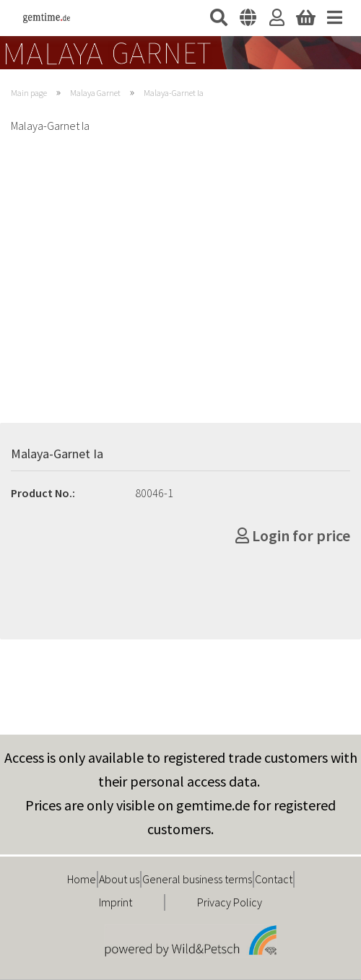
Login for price (293, 535)
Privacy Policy (230, 902)
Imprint (116, 902)
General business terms (197, 879)
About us (119, 879)
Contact (274, 879)
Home (82, 879)
